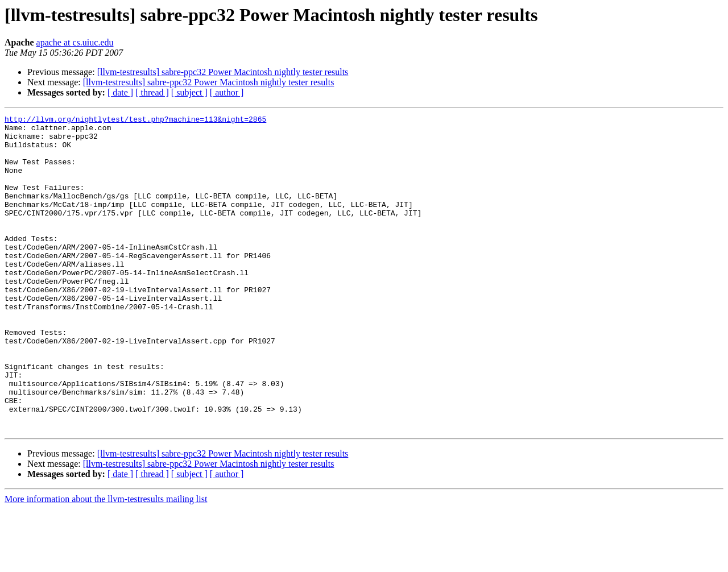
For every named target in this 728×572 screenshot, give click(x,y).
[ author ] (227, 92)
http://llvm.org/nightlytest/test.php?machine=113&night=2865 (135, 121)
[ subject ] (189, 92)
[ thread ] (152, 92)
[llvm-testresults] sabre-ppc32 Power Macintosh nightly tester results (223, 72)
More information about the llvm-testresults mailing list (106, 562)
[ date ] (120, 92)
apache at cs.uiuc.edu (75, 42)
